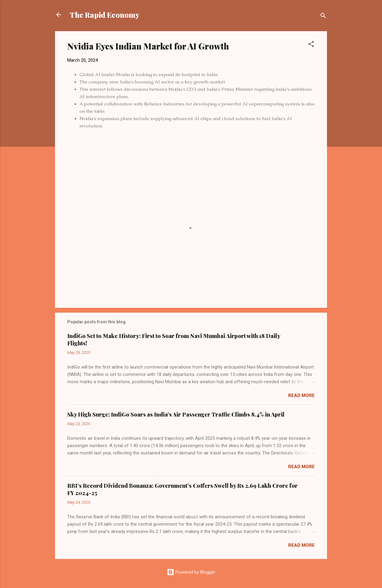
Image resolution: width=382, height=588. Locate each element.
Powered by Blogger (191, 572)
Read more (301, 395)
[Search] (323, 17)
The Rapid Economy (105, 15)
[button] (311, 45)
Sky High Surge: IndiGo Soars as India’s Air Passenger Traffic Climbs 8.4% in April (176, 414)
